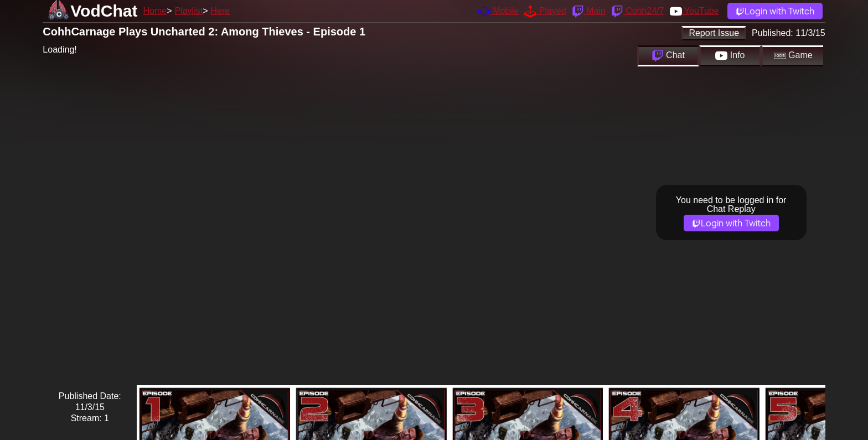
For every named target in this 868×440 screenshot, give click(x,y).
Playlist (188, 11)
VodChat (104, 11)
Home (155, 11)
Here (221, 11)
